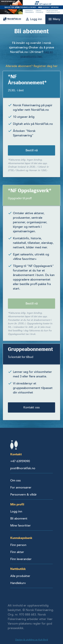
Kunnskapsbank (21, 538)
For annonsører (21, 487)
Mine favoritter (20, 526)
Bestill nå (32, 150)
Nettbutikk (18, 569)
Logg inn (16, 511)
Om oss (15, 480)
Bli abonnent (19, 518)
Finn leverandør (21, 559)
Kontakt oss (32, 407)
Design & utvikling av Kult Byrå (32, 640)
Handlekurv (18, 583)
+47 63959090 (20, 461)
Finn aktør (17, 552)
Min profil (17, 504)
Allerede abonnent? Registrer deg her (32, 66)
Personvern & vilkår (24, 495)
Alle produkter (20, 576)
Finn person (18, 545)
